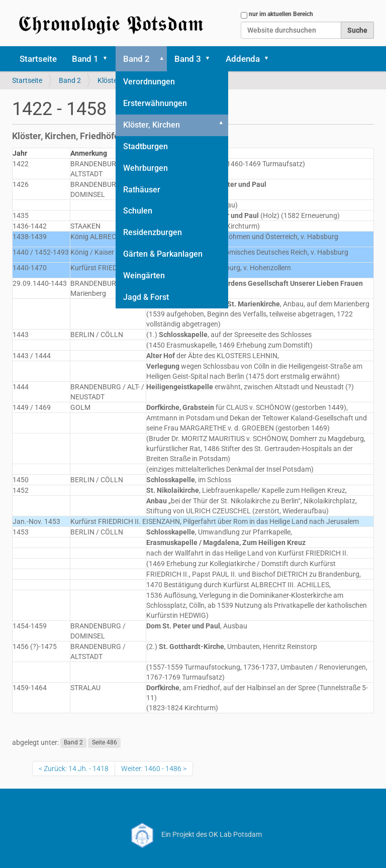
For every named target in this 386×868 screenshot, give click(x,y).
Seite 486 (105, 743)
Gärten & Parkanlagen (163, 254)
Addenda (243, 59)
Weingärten (144, 276)
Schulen (138, 211)
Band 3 (188, 59)
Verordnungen (149, 82)
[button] (109, 59)
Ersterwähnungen (155, 103)
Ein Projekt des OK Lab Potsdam (193, 834)
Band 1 (85, 59)
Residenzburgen (153, 232)
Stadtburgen (146, 146)
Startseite (38, 59)
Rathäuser (142, 190)
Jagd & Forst (146, 297)
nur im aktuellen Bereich (281, 14)
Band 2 (136, 59)
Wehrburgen (146, 168)
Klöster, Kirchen (152, 125)
